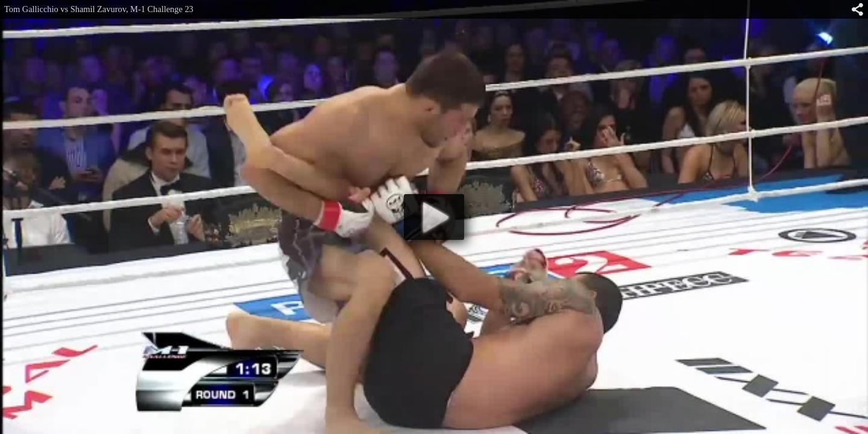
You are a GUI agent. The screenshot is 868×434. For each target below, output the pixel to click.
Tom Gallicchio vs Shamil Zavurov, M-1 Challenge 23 (99, 9)
